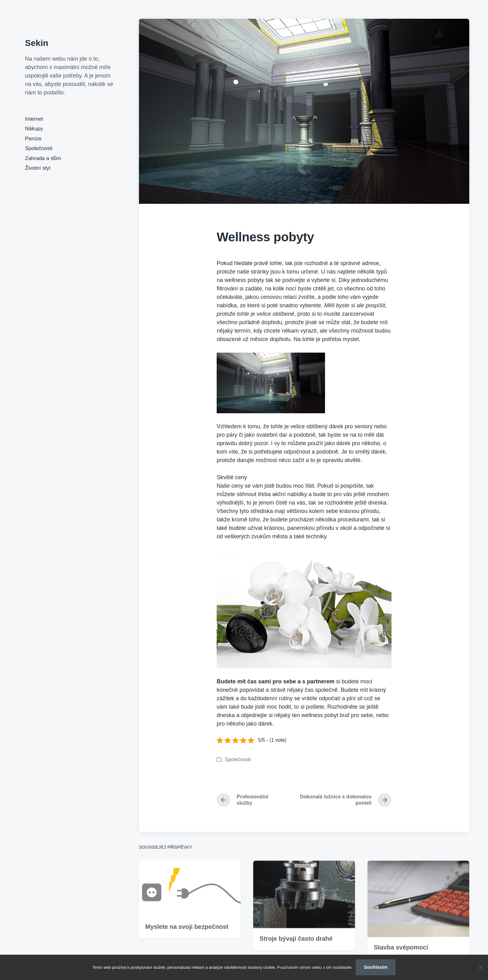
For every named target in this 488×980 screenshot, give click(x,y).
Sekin (37, 43)
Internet (34, 119)
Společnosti (39, 148)
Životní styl (38, 168)
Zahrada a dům (43, 158)
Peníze (33, 139)
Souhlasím (376, 967)
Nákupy (34, 129)
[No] (480, 967)
